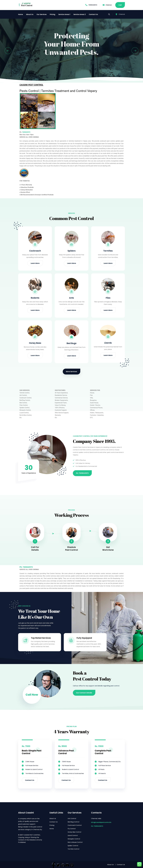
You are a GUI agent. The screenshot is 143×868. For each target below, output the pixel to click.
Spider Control (73, 846)
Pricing (52, 14)
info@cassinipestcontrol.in (101, 822)
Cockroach (35, 251)
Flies (108, 298)
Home (21, 14)
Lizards (108, 343)
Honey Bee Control (74, 832)
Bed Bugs (71, 343)
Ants (71, 298)
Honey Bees (35, 343)
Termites (108, 251)
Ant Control (72, 819)
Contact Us (93, 14)
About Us (30, 14)
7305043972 (91, 5)
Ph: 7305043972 (97, 826)
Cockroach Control (75, 825)
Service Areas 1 (64, 14)
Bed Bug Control (73, 822)
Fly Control (72, 829)
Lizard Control (73, 835)
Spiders (72, 251)
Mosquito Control (74, 839)
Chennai (107, 5)
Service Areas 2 (80, 14)
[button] (8, 51)
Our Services (42, 14)
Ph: (21, 567)
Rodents (35, 298)
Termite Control (73, 849)
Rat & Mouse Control (75, 842)
